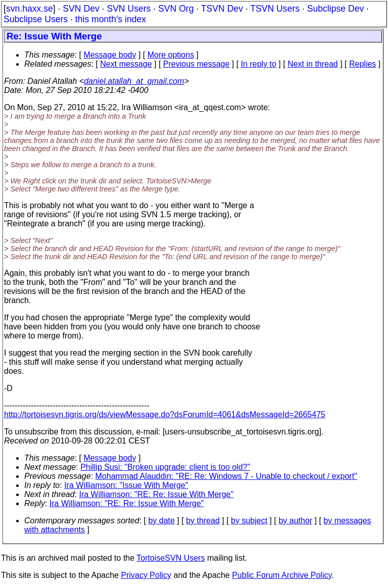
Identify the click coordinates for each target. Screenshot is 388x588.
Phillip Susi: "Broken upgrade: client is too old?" (165, 467)
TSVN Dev (222, 9)
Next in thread (313, 64)
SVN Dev (81, 9)
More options (171, 55)
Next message (126, 64)
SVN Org (176, 9)
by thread (203, 521)
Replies (362, 64)
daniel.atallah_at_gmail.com (134, 81)
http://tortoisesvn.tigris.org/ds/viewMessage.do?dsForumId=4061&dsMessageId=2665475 (165, 414)
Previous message (197, 64)
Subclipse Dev (335, 9)
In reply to (259, 64)
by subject (249, 521)
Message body (110, 55)
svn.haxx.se (30, 9)
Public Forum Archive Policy (282, 575)
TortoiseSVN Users (171, 558)
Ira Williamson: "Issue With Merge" (126, 485)
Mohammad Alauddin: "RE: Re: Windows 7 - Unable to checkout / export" (226, 476)
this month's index (111, 19)
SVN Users (129, 9)
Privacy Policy (146, 575)
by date (161, 521)
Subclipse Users (36, 19)
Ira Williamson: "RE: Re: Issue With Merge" (157, 494)
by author (295, 521)
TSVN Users (275, 9)
